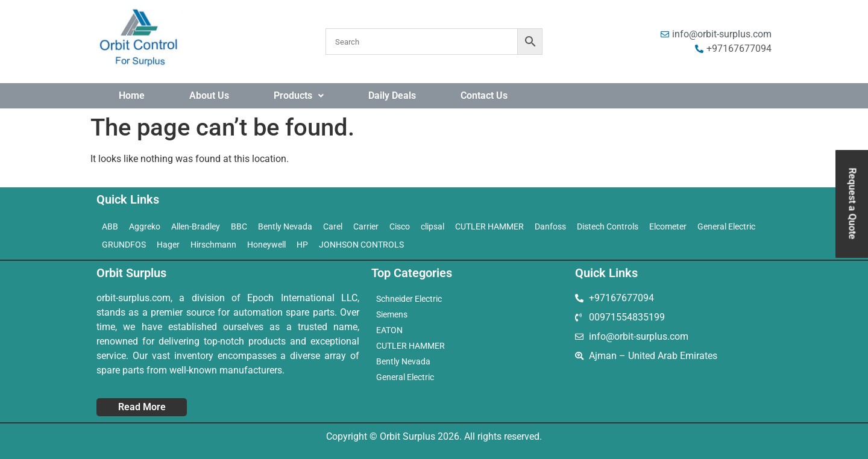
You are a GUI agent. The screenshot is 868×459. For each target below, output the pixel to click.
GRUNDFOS (124, 245)
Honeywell (266, 245)
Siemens (392, 314)
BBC (239, 226)
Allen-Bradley (196, 226)
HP (302, 245)
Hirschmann (213, 245)
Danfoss (550, 226)
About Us (209, 95)
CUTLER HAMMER (489, 226)
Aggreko (145, 226)
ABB (110, 226)
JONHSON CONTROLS (361, 245)
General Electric (726, 226)
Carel (333, 226)
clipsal (432, 226)
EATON (389, 330)
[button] (299, 96)
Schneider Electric (409, 299)
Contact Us (484, 95)
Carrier (366, 226)
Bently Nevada (285, 226)
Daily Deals (392, 95)
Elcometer (668, 226)
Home (132, 95)
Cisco (400, 226)
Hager (168, 245)
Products (299, 95)
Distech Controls (608, 226)
